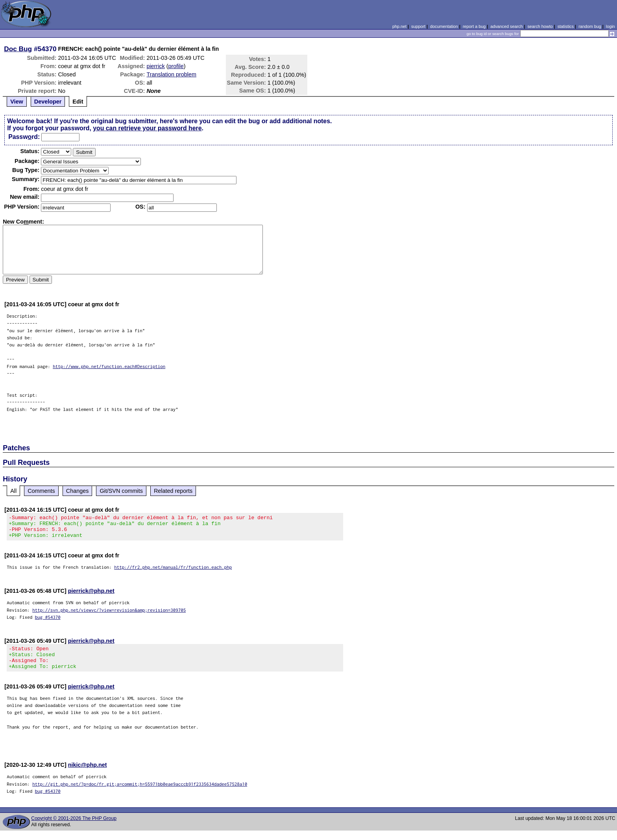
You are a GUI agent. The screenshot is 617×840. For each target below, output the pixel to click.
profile (176, 66)
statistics (566, 26)
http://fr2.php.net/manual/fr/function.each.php (173, 572)
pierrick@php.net (91, 596)
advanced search (506, 26)
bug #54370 (48, 622)
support (418, 26)
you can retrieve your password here (147, 128)
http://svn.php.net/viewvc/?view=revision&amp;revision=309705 (109, 615)
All (13, 491)
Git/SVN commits (121, 491)
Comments (41, 491)
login (611, 26)
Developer (48, 102)
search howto (540, 26)
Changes (78, 491)
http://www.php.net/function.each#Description (109, 366)
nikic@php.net (88, 774)
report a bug (474, 26)
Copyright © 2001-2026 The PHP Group (74, 828)
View (17, 102)
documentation (444, 26)
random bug (590, 26)
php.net (399, 26)
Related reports (173, 491)
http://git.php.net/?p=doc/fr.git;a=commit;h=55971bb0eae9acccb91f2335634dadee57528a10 (140, 793)
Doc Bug (18, 49)
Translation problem (171, 74)
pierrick (155, 66)
